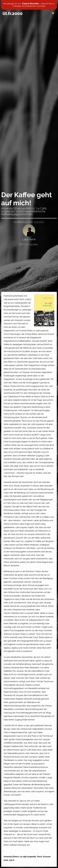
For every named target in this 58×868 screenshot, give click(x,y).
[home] (13, 13)
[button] (53, 13)
